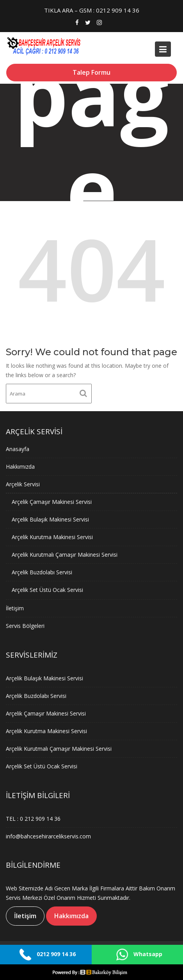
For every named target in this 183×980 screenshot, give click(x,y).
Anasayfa (20, 451)
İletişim (17, 606)
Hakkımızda (23, 468)
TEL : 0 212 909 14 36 (35, 818)
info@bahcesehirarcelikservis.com (50, 835)
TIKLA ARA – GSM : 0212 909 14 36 (92, 10)
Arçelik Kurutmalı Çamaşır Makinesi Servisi (65, 554)
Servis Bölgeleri (27, 622)
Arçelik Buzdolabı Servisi (43, 571)
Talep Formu (91, 72)
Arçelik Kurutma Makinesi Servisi (53, 537)
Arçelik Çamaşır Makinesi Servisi (53, 502)
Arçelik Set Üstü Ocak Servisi (49, 588)
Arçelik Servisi (25, 486)
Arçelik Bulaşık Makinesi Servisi (52, 520)
